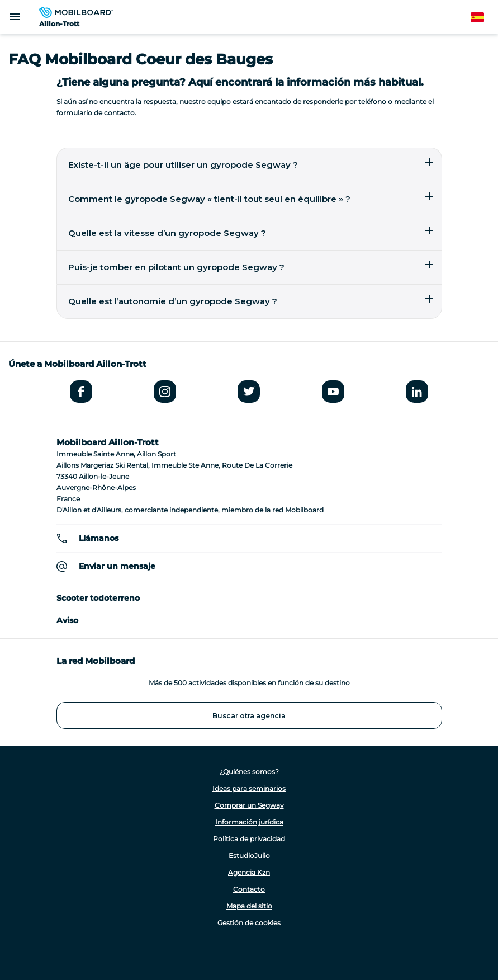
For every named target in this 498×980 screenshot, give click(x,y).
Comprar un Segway (249, 805)
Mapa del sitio (249, 906)
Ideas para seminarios (249, 788)
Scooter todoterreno (98, 598)
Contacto (249, 889)
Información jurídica (249, 822)
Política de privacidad (249, 839)
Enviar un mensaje (117, 566)
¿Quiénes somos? (249, 772)
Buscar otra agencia (249, 716)
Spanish (484, 18)
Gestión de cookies (249, 923)
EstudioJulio (249, 856)
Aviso (67, 620)
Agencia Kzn (249, 872)
